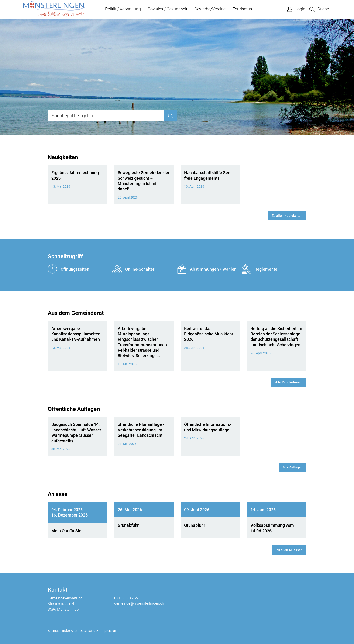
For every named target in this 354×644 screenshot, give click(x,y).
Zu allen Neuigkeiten (287, 216)
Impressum (109, 631)
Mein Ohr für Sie (66, 531)
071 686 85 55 (126, 598)
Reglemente (259, 269)
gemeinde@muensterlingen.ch (139, 603)
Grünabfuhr (128, 525)
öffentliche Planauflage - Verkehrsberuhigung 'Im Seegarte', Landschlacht (141, 430)
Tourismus (242, 9)
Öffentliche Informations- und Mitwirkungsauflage (208, 427)
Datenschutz (89, 631)
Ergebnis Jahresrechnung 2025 (75, 175)
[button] (319, 9)
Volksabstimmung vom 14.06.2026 (272, 528)
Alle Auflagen (293, 467)
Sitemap (54, 631)
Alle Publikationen (289, 382)
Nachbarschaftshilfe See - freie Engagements (208, 175)
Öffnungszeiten (69, 269)
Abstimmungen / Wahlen (207, 269)
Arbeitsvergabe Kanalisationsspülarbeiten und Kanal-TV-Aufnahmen (76, 334)
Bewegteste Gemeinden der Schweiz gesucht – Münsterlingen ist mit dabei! (144, 181)
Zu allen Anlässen (289, 550)
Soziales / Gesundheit (168, 9)
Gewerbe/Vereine (210, 9)
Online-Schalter (133, 269)
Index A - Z (70, 631)
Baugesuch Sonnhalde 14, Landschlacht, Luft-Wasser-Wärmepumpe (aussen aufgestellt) (77, 432)
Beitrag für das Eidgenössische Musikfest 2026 (209, 334)
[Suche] (171, 116)
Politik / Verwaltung (123, 9)
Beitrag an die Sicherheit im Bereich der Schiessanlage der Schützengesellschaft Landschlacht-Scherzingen (276, 337)
